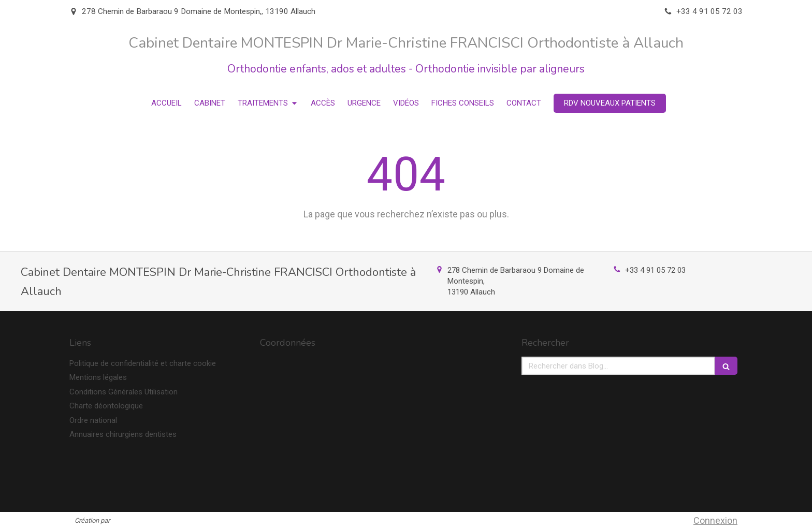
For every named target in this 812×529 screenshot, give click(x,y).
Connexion (715, 520)
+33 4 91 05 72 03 (655, 270)
